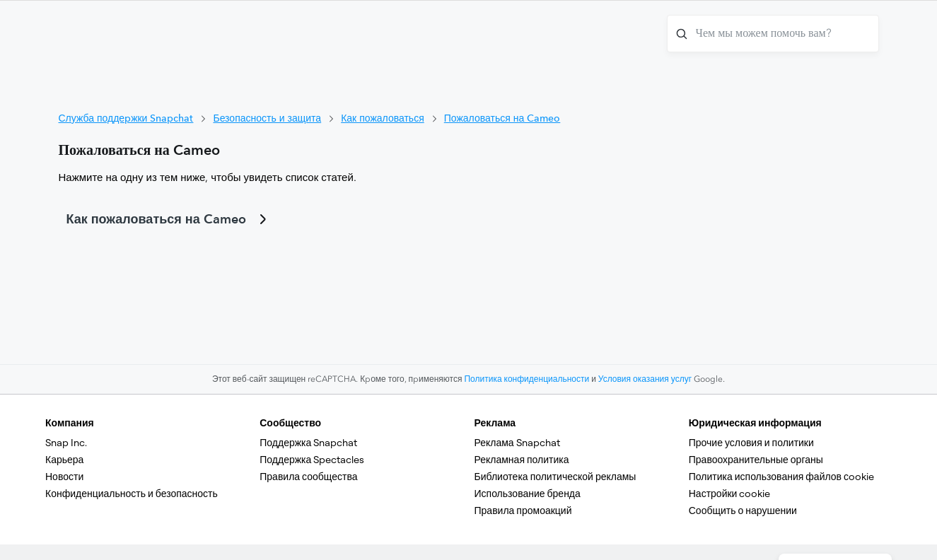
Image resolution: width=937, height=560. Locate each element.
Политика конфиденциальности (526, 379)
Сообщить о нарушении (743, 511)
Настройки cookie (730, 494)
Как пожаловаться (383, 118)
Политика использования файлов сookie (781, 477)
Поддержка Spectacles (312, 460)
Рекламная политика (522, 460)
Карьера (64, 460)
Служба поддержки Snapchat (126, 118)
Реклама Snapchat (517, 443)
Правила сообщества (308, 477)
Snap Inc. (66, 443)
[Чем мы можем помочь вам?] (773, 34)
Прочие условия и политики (751, 443)
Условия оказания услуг (645, 379)
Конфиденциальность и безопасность (132, 494)
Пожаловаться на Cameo (502, 118)
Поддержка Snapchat (308, 443)
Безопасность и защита (267, 118)
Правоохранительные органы (756, 460)
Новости (64, 477)
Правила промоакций (523, 511)
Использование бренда (528, 494)
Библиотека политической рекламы (555, 477)
